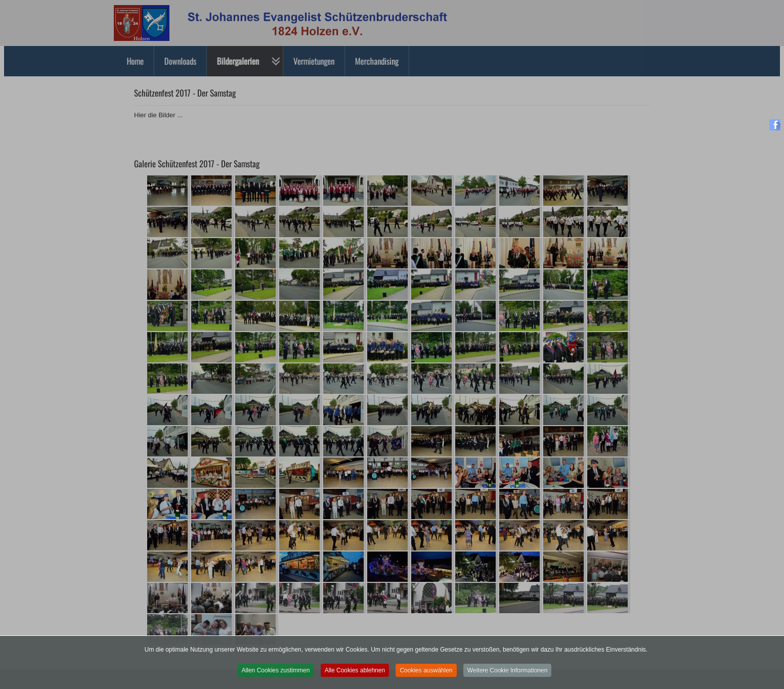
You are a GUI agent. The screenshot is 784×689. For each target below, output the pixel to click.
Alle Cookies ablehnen (355, 674)
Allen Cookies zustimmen (276, 674)
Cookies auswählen (426, 674)
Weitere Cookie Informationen (508, 674)
